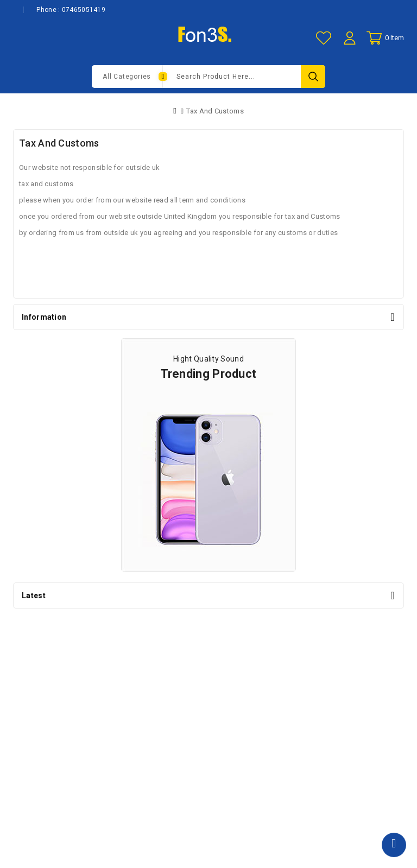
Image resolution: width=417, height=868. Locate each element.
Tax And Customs (215, 111)
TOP (394, 845)
